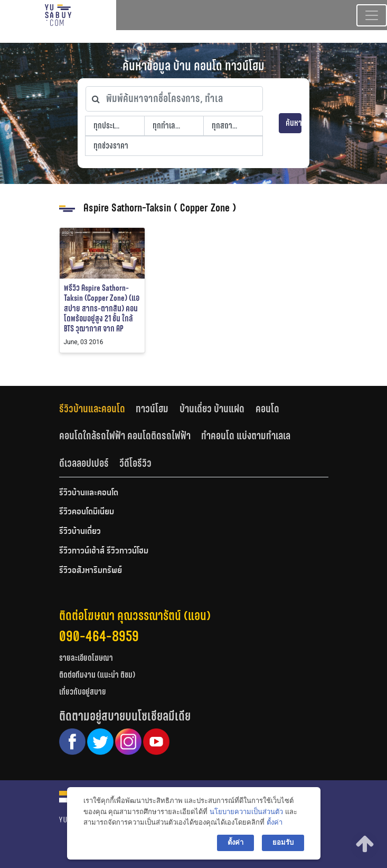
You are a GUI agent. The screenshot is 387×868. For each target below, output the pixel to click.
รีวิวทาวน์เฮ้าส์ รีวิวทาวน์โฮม (104, 551)
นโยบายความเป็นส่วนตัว (246, 812)
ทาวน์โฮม (152, 409)
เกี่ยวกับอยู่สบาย (83, 692)
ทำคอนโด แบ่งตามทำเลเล (246, 436)
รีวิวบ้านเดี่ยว (80, 532)
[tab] (98, 408)
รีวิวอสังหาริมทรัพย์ (91, 571)
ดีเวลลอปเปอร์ (84, 463)
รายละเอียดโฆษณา (86, 658)
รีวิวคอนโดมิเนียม (87, 512)
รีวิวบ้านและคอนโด (92, 409)
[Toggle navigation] (372, 15)
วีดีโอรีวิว (135, 463)
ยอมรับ (283, 842)
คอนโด (267, 409)
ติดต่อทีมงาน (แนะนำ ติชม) (97, 675)
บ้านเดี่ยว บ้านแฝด (212, 409)
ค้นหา (294, 123)
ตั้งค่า (275, 822)
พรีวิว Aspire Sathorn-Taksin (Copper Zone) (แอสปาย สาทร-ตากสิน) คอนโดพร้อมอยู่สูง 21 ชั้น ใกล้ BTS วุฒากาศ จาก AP (102, 308)
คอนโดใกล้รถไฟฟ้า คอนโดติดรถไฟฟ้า (125, 436)
